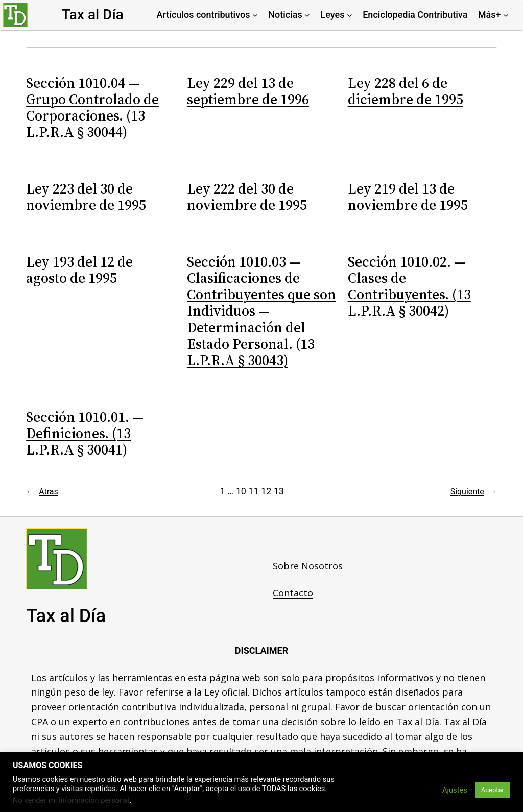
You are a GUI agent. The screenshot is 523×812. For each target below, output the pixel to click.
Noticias (285, 15)
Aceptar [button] (493, 790)
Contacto (293, 593)
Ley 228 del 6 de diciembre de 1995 (406, 91)
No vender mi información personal (71, 800)
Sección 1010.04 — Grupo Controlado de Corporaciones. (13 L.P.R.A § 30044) (92, 108)
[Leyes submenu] (350, 15)
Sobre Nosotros (308, 566)
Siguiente (474, 492)
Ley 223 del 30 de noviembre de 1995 (86, 197)
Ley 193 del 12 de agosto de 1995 (79, 270)
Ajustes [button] (455, 790)
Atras (42, 492)
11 (253, 491)
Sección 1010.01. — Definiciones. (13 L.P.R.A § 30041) (85, 433)
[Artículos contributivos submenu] (255, 15)
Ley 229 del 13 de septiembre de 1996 (248, 91)
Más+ (490, 15)
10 (241, 491)
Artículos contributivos (204, 15)
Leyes (333, 15)
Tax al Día (93, 15)
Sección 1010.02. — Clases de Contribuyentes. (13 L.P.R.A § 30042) (409, 286)
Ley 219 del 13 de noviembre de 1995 (408, 197)
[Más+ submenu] (506, 15)
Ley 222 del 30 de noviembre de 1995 (247, 197)
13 (279, 491)
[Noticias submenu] (307, 15)
